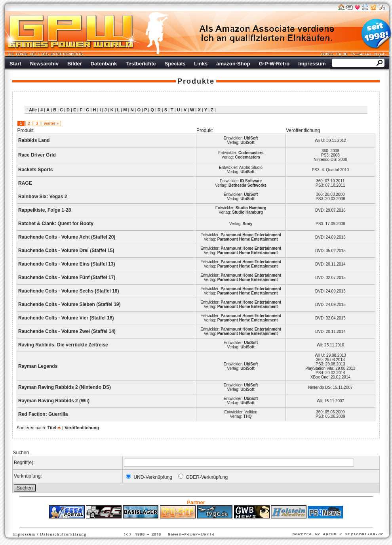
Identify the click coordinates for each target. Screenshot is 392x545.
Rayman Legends (38, 366)
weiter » (51, 123)
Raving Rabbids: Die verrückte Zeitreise (63, 345)
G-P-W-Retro (274, 64)
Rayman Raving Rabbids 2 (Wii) (54, 401)
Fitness (182, 522)
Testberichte (141, 64)
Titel (52, 428)
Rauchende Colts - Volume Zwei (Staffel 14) (67, 331)
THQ (248, 416)
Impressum (312, 64)
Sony (247, 224)
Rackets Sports (35, 170)
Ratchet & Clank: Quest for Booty (56, 224)
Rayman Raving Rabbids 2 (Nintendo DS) (65, 387)
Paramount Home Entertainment (251, 235)
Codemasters (251, 153)
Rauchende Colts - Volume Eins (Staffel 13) (67, 264)
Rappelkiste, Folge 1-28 (45, 210)
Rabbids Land (34, 140)
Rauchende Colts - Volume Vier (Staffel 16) (66, 318)
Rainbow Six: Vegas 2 (43, 197)
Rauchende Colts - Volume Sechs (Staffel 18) (69, 291)
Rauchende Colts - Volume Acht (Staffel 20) (67, 237)
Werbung (267, 34)
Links (201, 64)
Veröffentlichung (82, 428)
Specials (175, 64)
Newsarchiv (44, 64)
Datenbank (104, 64)
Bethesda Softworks (247, 185)
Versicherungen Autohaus (221, 522)
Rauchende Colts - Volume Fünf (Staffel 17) (67, 277)
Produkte (196, 81)
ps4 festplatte (157, 522)
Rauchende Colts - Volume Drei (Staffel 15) (66, 251)
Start (15, 64)
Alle (33, 110)
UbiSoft (251, 138)
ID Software (251, 181)
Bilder (75, 64)
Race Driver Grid (37, 155)
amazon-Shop (233, 64)
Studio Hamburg (251, 208)
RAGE (25, 183)
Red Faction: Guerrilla (43, 414)
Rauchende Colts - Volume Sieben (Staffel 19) (69, 304)
